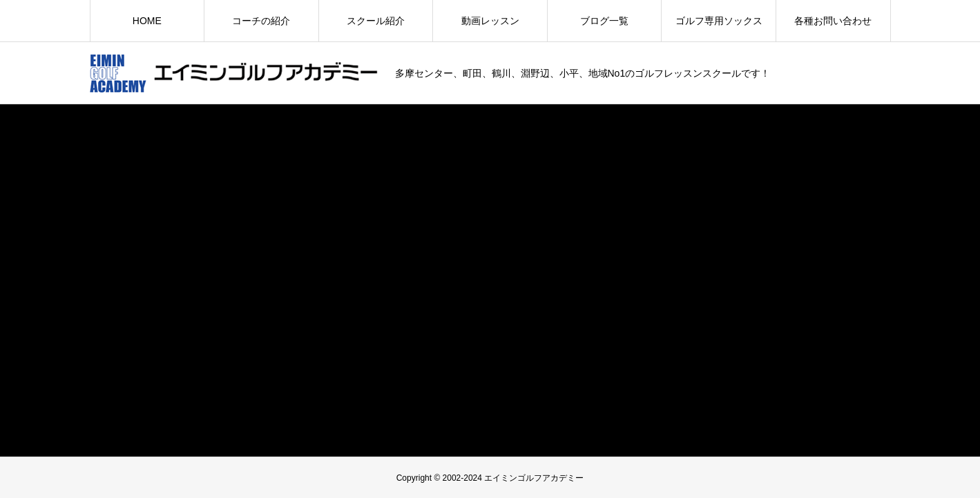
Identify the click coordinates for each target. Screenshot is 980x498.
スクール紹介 (376, 21)
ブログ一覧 (604, 21)
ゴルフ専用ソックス (719, 21)
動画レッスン (490, 21)
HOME (147, 21)
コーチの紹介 (261, 21)
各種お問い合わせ (833, 21)
